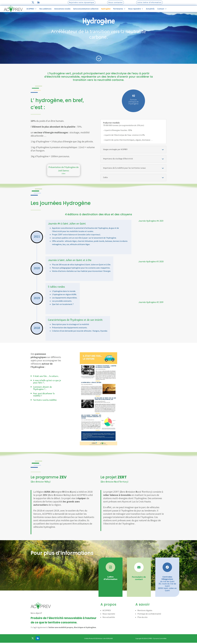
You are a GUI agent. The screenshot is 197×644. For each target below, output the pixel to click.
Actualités (150, 9)
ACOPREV (30, 9)
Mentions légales (145, 617)
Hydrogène (106, 9)
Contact (161, 9)
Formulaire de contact (139, 585)
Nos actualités (109, 624)
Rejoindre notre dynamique (82, 2)
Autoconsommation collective (86, 9)
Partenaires (118, 9)
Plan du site (142, 624)
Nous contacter (116, 2)
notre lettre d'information (149, 2)
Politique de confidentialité (149, 621)
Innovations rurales (62, 9)
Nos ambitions (45, 9)
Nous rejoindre (134, 9)
